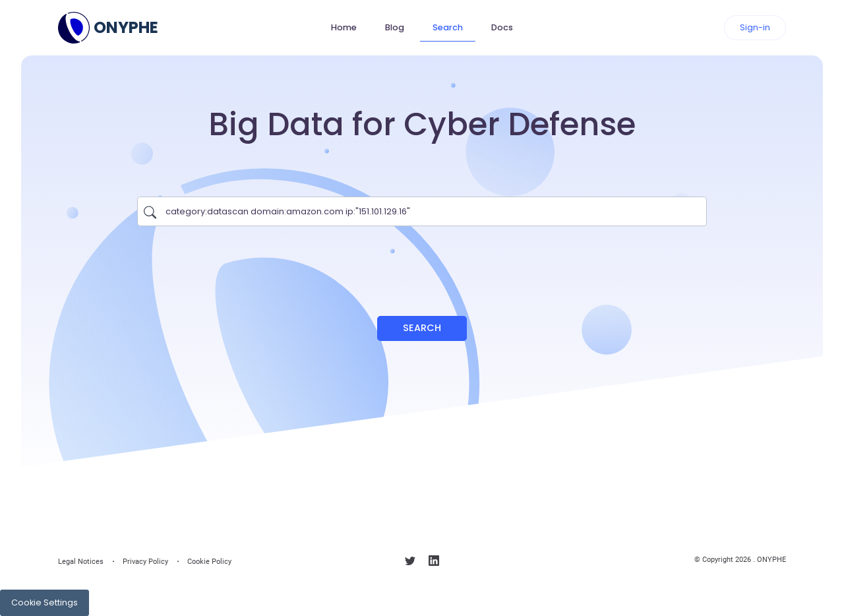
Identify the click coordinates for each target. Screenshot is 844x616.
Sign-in (755, 27)
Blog (395, 27)
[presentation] (422, 264)
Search (448, 27)
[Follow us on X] (410, 564)
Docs (502, 27)
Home (344, 27)
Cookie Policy (209, 562)
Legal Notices (81, 562)
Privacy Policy (145, 562)
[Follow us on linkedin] (434, 564)
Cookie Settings (45, 602)
